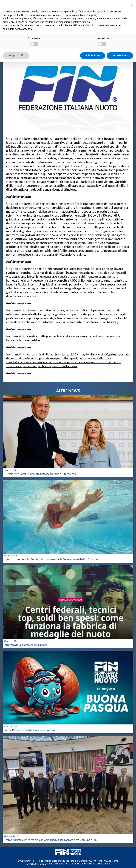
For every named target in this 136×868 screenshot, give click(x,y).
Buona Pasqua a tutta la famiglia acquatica (29, 730)
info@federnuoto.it (36, 864)
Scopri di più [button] (16, 55)
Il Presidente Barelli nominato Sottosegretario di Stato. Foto (40, 474)
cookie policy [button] (90, 15)
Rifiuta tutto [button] (93, 55)
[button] (131, 6)
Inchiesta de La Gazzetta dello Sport (25, 645)
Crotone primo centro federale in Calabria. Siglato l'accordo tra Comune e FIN (50, 840)
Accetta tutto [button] (120, 55)
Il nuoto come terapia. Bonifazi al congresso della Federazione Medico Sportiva (51, 559)
